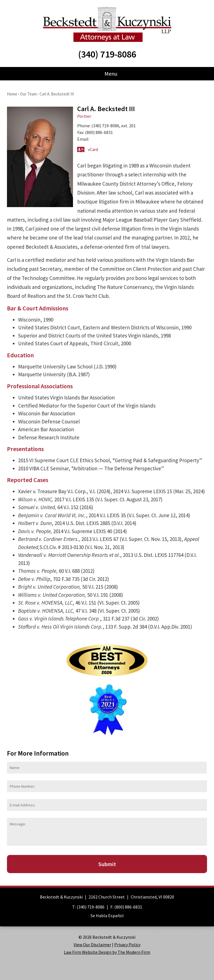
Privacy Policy (127, 945)
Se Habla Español (107, 916)
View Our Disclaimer (92, 945)
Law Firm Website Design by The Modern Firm (107, 952)
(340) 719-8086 (107, 54)
